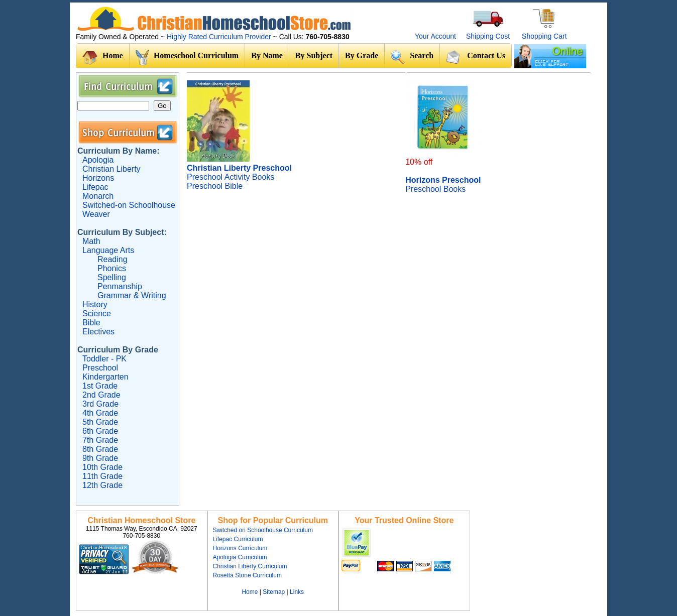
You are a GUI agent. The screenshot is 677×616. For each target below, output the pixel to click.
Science (97, 314)
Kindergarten (105, 377)
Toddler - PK (104, 359)
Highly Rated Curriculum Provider (220, 37)
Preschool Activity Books (231, 177)
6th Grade (100, 431)
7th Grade (100, 440)
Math (91, 241)
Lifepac (95, 187)
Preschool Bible (215, 186)
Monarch (98, 196)
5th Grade (100, 422)
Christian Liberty (111, 169)
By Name (267, 55)
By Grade (362, 55)
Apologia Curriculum (240, 557)
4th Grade (100, 413)
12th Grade (102, 485)
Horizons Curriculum (240, 548)
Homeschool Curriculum (187, 58)
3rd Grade (100, 404)
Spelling (112, 277)
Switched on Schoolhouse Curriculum (263, 530)
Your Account (435, 36)
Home (103, 58)
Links (297, 592)
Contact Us (476, 57)
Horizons (98, 178)
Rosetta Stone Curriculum (247, 575)
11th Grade (102, 476)
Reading (112, 259)
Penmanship (120, 286)
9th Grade (100, 458)
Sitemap (274, 592)
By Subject (314, 55)
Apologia (98, 160)
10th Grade (102, 467)
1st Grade (100, 386)
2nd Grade (101, 395)
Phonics (112, 268)
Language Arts (108, 250)
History (95, 304)
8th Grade (100, 449)
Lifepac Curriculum (238, 539)
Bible (91, 323)
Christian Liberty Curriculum (250, 566)
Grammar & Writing (132, 295)
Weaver (96, 214)
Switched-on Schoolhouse (129, 205)
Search (412, 57)
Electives (98, 332)
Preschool (100, 368)
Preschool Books (435, 189)
